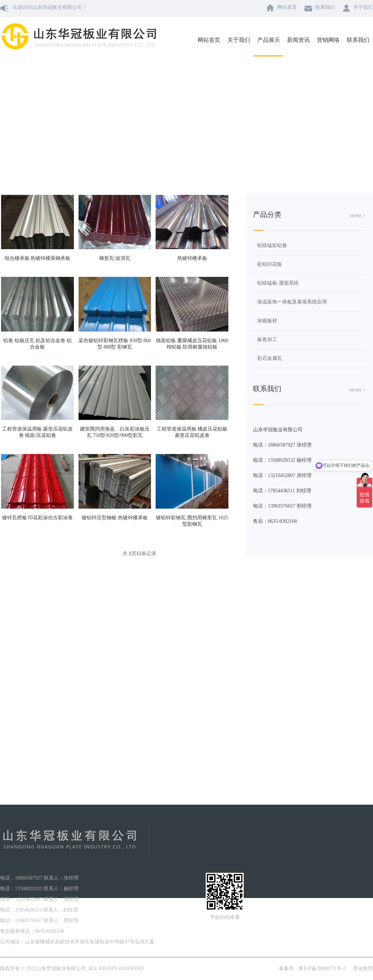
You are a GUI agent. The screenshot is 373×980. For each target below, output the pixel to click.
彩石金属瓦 (270, 358)
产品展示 (192, 124)
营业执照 (363, 968)
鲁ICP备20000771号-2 (322, 968)
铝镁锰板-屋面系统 (278, 283)
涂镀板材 (267, 321)
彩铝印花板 (270, 264)
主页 (172, 124)
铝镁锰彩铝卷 (272, 245)
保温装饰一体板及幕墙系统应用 (292, 302)
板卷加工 (217, 124)
